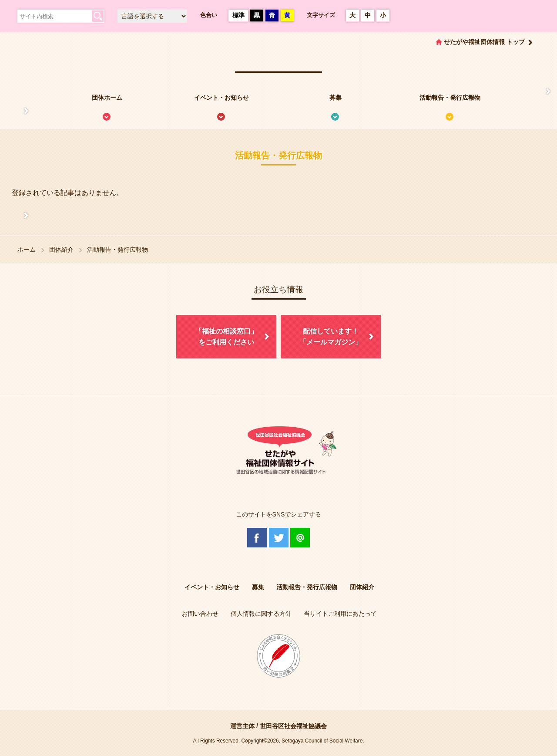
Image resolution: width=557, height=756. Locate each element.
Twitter (279, 538)
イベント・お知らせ (221, 98)
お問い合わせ (200, 614)
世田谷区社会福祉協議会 (293, 726)
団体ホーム (107, 98)
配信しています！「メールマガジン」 (331, 337)
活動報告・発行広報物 (450, 98)
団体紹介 (61, 250)
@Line (300, 538)
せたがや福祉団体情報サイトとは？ (17, 111)
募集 (336, 98)
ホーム (27, 250)
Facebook (257, 538)
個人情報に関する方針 (261, 614)
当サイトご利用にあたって (340, 614)
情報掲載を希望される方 (540, 91)
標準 (238, 15)
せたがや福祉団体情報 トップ (484, 42)
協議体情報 (17, 216)
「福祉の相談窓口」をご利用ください (226, 337)
